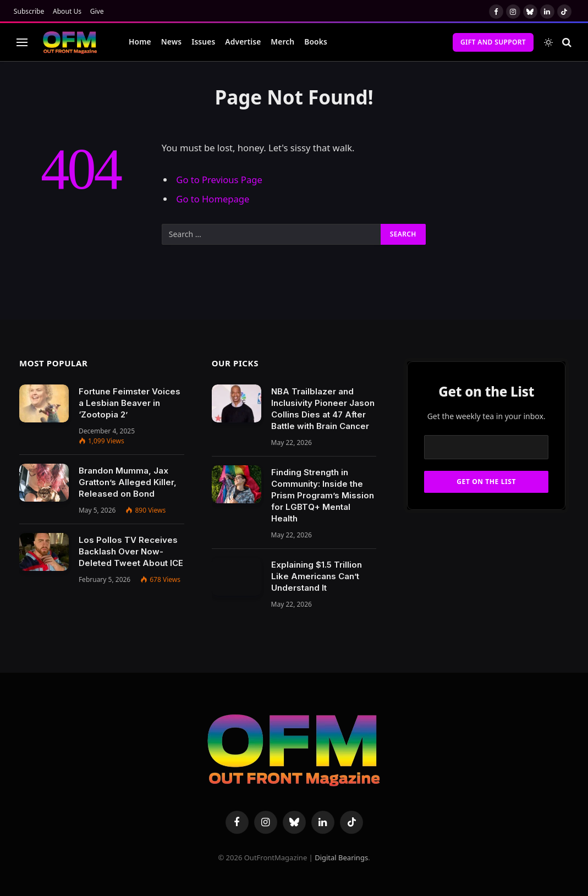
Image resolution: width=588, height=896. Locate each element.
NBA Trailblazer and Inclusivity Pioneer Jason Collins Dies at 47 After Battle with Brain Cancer (323, 409)
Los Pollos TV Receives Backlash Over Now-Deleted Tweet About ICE (131, 551)
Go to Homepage (213, 199)
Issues (203, 42)
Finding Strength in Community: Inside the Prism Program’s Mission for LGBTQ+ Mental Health (323, 495)
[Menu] (22, 42)
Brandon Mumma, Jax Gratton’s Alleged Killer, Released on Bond (128, 482)
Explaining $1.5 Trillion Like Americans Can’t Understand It (317, 576)
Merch (282, 42)
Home (140, 42)
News (171, 42)
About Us (67, 11)
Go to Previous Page (219, 180)
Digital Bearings (341, 857)
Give (97, 11)
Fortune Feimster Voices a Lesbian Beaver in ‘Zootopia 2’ (130, 403)
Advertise (243, 42)
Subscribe (29, 11)
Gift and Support (493, 42)
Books (316, 42)
